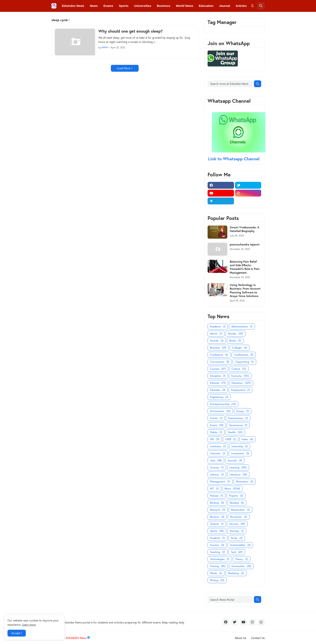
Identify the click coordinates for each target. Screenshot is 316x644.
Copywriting (244, 362)
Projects (236, 496)
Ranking (217, 503)
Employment (241, 390)
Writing (217, 580)
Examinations (238, 418)
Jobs (216, 460)
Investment (240, 453)
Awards (217, 341)
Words (216, 573)
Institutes (218, 446)
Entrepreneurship (223, 404)
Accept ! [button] (17, 633)
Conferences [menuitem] (89, 17)
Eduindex (218, 390)
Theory (242, 559)
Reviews (217, 517)
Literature (238, 475)
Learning (238, 467)
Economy (240, 376)
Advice (216, 334)
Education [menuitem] (206, 6)
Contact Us (258, 638)
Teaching (218, 552)
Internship (240, 446)
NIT (214, 489)
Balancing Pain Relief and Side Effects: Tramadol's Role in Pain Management (245, 267)
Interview (218, 453)
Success (217, 545)
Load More (123, 68)
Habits (216, 432)
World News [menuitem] (185, 6)
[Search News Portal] (230, 599)
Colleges (240, 348)
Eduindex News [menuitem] (73, 6)
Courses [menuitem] (136, 17)
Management (220, 482)
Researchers (241, 510)
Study (237, 538)
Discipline (218, 376)
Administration (242, 327)
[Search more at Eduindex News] (230, 84)
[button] (253, 6)
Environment (220, 411)
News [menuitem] (94, 6)
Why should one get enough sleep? (130, 31)
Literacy (217, 475)
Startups (237, 531)
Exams (217, 425)
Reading (237, 503)
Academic (218, 327)
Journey (217, 467)
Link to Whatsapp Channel (234, 159)
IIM (215, 439)
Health (235, 432)
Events (216, 418)
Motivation (245, 482)
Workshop (236, 573)
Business (218, 348)
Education (241, 383)
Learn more (29, 625)
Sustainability (240, 545)
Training (218, 566)
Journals (235, 460)
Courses (218, 369)
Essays (243, 411)
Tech (237, 552)
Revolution (239, 517)
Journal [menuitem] (225, 6)
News (232, 489)
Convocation (220, 362)
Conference (219, 355)
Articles (235, 334)
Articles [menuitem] (241, 6)
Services (237, 524)
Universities (241, 566)
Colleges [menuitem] (68, 17)
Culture (239, 369)
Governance (238, 425)
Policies (217, 496)
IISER (231, 439)
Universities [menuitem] (143, 6)
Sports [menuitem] (124, 6)
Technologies (220, 559)
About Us (240, 638)
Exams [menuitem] (108, 6)
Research (218, 510)
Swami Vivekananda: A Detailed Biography (244, 229)
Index (247, 439)
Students (217, 538)
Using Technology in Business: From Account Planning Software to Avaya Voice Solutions (245, 290)
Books (235, 341)
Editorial (218, 383)
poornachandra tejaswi (245, 244)
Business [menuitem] (164, 6)
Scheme (217, 524)
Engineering (219, 397)
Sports (217, 531)
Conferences (244, 355)
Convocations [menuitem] (114, 17)
